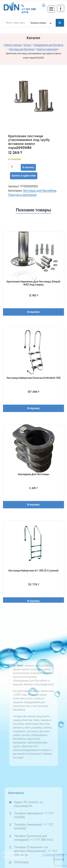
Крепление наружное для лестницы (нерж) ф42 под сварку (34, 283)
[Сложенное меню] (51, 9)
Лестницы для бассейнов (22, 49)
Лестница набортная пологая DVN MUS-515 (34, 378)
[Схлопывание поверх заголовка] (61, 8)
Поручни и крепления (47, 49)
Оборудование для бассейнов (48, 45)
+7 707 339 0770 (29, 11)
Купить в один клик (24, 176)
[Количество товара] (13, 167)
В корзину (28, 167)
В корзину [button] (33, 312)
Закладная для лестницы (33, 474)
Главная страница (13, 45)
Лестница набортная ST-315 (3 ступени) (34, 571)
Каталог (28, 45)
